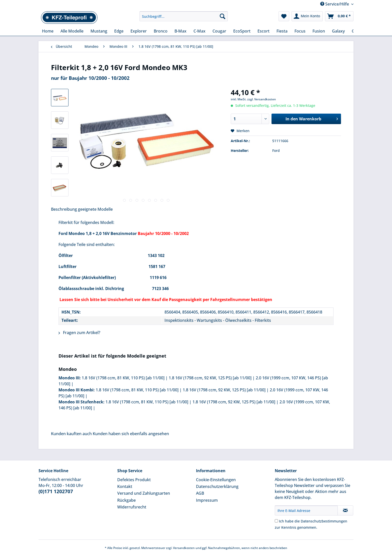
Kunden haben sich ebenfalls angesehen (131, 434)
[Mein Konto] (307, 16)
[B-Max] (180, 31)
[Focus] (300, 31)
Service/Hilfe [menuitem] (335, 4)
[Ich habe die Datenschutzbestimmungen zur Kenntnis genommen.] (276, 521)
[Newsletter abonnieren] (345, 510)
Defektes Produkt (134, 480)
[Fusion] (319, 31)
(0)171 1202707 (56, 491)
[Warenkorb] (339, 16)
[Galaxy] (338, 31)
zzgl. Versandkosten (262, 99)
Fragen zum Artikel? (79, 333)
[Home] (48, 31)
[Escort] (263, 31)
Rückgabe (126, 500)
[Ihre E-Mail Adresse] (306, 510)
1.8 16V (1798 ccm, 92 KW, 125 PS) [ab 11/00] (210, 378)
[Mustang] (99, 31)
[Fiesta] (282, 31)
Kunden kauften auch (71, 434)
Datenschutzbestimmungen (324, 521)
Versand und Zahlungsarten (144, 493)
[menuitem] (184, 19)
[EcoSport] (242, 31)
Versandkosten (184, 548)
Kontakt (125, 486)
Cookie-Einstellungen (216, 480)
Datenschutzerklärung (217, 486)
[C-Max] (199, 31)
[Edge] (119, 31)
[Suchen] (222, 16)
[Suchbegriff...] (184, 16)
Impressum (207, 500)
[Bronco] (161, 31)
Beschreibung (64, 209)
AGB (200, 493)
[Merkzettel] (284, 16)
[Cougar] (219, 31)
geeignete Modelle (95, 209)
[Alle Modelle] (72, 31)
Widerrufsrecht (132, 507)
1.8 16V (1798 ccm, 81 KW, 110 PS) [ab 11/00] (123, 378)
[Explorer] (139, 31)
